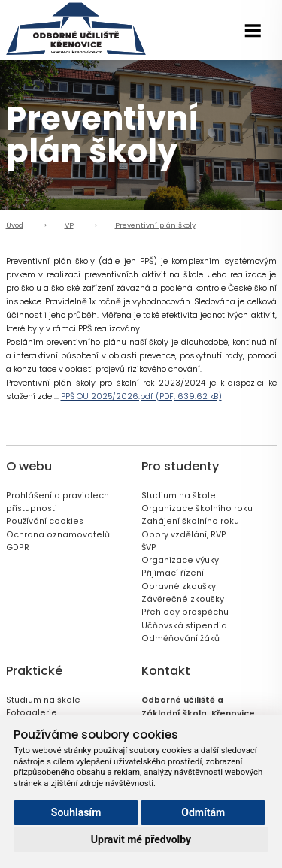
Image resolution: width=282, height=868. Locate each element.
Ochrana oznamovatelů (58, 535)
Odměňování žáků (180, 638)
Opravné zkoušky (179, 587)
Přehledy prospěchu (185, 612)
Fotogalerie (32, 713)
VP (69, 225)
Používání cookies (45, 521)
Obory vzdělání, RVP (184, 535)
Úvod (15, 225)
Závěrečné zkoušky (183, 599)
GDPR (18, 547)
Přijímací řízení (173, 573)
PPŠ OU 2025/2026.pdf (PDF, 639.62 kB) (141, 396)
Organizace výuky (180, 560)
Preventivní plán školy (155, 225)
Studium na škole (179, 496)
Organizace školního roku (197, 508)
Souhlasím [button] (76, 812)
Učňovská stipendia (184, 626)
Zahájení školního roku (190, 521)
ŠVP (149, 547)
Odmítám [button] (203, 812)
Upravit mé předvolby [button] (141, 839)
